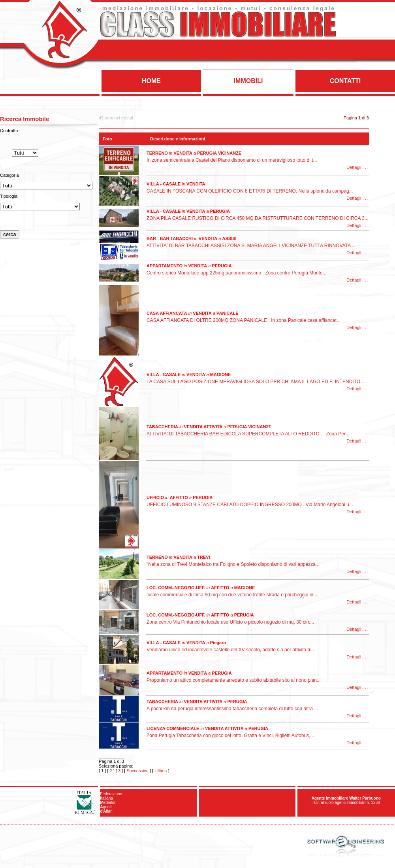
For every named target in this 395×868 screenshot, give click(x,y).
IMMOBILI (248, 81)
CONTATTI (345, 81)
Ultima (161, 771)
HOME (151, 81)
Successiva (137, 771)
